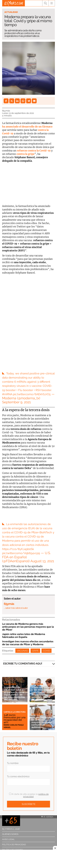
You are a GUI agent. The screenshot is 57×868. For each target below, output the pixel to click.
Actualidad (11, 12)
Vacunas (22, 651)
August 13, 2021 (42, 561)
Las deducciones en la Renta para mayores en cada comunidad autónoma (41, 722)
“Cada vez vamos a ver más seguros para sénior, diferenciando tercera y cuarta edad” (42, 693)
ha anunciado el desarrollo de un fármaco (27, 127)
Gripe (35, 651)
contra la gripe (26, 154)
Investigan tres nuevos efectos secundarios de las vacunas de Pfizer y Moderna (28, 643)
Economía (37, 684)
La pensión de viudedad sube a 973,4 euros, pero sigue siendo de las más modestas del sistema (14, 693)
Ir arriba (47, 817)
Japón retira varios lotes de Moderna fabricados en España (24, 636)
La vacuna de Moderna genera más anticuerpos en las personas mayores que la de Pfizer (28, 627)
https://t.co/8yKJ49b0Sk (18, 549)
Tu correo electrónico (18, 776)
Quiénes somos (10, 834)
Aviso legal (8, 839)
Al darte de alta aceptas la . (29, 795)
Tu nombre (13, 763)
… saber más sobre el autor (16, 608)
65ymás (6, 111)
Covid (47, 651)
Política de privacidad (14, 845)
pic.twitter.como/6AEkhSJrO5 (32, 394)
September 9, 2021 (16, 402)
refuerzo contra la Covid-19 (34, 151)
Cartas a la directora (15, 712)
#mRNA (7, 394)
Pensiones (10, 684)
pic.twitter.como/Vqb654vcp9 (21, 553)
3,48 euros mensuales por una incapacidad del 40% (15, 719)
